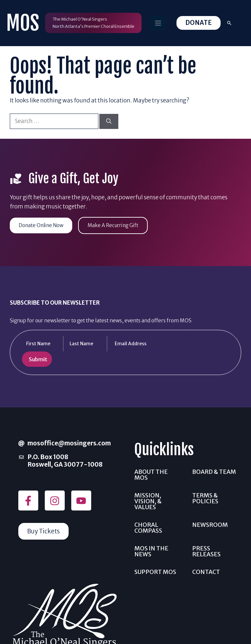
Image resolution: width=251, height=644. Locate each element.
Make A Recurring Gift (116, 225)
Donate (199, 23)
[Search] (109, 121)
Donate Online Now (42, 225)
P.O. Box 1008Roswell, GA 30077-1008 (65, 461)
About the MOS (151, 475)
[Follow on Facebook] (28, 501)
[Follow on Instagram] (55, 501)
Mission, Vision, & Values (148, 501)
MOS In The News (151, 551)
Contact (206, 572)
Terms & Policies (205, 498)
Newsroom (210, 525)
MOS (23, 23)
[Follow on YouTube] (81, 501)
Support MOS (155, 572)
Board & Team (214, 472)
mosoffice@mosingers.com (69, 443)
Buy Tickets (44, 531)
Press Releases (206, 551)
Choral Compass (148, 528)
